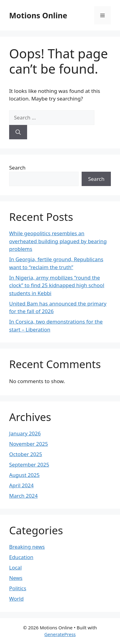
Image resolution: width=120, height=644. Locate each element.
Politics (18, 588)
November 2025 (28, 444)
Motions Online (38, 15)
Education (21, 557)
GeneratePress (60, 634)
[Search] (18, 132)
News (16, 578)
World (16, 599)
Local (15, 567)
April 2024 (21, 485)
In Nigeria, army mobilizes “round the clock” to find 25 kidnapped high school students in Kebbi (57, 285)
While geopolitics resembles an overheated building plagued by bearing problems (58, 241)
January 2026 (25, 433)
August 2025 (24, 475)
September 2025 (29, 465)
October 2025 (26, 454)
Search (17, 168)
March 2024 (23, 496)
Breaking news (27, 547)
